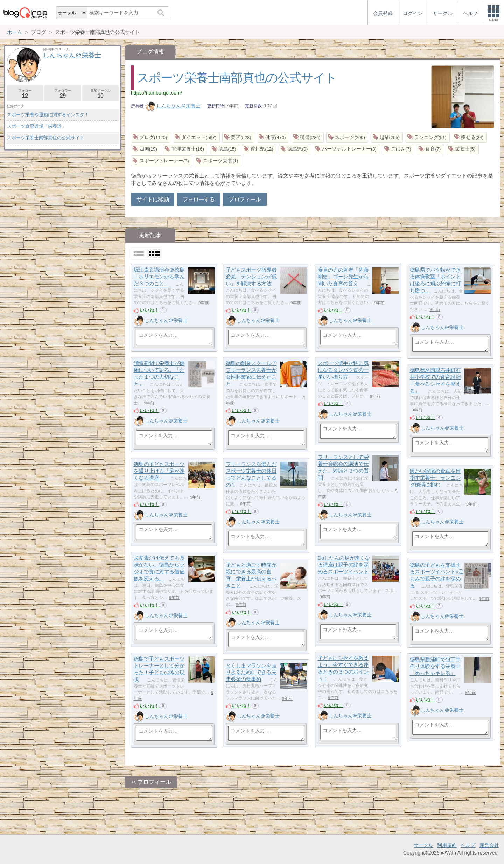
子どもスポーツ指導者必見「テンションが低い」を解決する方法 (251, 277)
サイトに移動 (153, 199)
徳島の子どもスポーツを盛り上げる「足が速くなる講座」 (159, 471)
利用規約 (447, 845)
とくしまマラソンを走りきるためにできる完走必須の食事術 (251, 672)
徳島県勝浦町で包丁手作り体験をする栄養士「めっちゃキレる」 (435, 666)
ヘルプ (468, 845)
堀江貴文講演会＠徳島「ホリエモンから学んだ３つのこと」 (159, 277)
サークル (423, 845)
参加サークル (101, 94)
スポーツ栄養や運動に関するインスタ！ (48, 115)
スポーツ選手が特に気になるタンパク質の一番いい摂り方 (343, 370)
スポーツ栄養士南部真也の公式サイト (237, 78)
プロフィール (245, 199)
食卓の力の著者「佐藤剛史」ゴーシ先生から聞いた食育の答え (343, 277)
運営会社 (489, 845)
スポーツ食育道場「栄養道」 (37, 126)
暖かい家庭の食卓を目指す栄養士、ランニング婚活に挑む (435, 478)
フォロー (25, 94)
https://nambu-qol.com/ (156, 93)
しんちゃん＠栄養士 (173, 106)
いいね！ (149, 310)
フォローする (199, 199)
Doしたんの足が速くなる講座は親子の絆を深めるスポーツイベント (344, 565)
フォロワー (63, 94)
